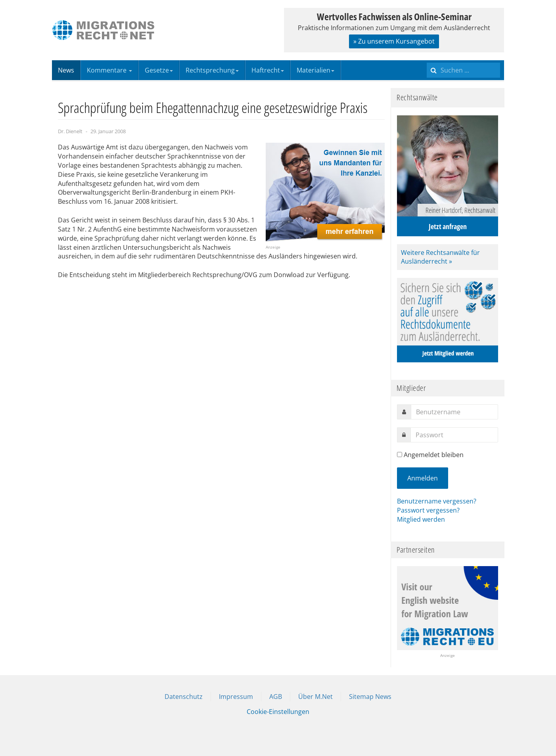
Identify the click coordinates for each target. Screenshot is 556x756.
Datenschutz (184, 697)
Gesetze (159, 70)
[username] (454, 412)
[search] (463, 70)
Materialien (315, 70)
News (66, 70)
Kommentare (109, 70)
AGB (276, 697)
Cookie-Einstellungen (278, 712)
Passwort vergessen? (428, 510)
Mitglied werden (421, 519)
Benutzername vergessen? (437, 501)
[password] (454, 435)
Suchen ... (427, 60)
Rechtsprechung (212, 70)
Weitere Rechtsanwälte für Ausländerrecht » (440, 257)
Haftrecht (268, 70)
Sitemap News (370, 697)
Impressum (236, 697)
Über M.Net (315, 697)
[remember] (400, 455)
